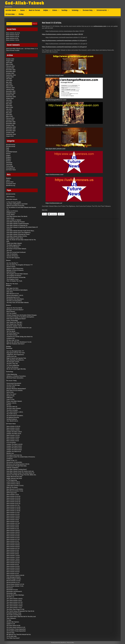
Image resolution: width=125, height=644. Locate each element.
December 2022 (11, 91)
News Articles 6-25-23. (13, 547)
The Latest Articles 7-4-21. (14, 608)
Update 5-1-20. (11, 624)
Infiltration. (10, 398)
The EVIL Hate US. (12, 407)
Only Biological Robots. (14, 577)
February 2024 (10, 66)
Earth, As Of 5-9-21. (12, 211)
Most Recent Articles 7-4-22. (15, 491)
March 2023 (10, 86)
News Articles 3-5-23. (13, 441)
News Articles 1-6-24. (13, 495)
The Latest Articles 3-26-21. (15, 599)
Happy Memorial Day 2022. (15, 477)
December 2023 (11, 70)
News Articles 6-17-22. (13, 539)
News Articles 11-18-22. (14, 511)
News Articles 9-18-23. (13, 570)
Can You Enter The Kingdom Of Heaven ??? (20, 265)
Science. (55, 10)
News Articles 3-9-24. (13, 520)
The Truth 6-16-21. (12, 414)
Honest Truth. (11, 396)
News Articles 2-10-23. (13, 428)
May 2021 (9, 113)
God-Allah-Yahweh (27, 3)
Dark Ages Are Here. (13, 288)
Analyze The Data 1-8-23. (14, 434)
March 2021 (10, 116)
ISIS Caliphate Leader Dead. (15, 238)
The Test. (9, 250)
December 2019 (11, 129)
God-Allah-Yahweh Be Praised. (16, 222)
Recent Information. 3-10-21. (15, 295)
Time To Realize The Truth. (14, 281)
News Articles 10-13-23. (14, 498)
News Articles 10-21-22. (14, 502)
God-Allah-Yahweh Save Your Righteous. (19, 233)
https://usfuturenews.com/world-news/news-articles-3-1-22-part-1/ (64, 41)
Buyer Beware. (11, 312)
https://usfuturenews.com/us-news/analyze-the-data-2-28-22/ (62, 34)
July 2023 (9, 79)
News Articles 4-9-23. (13, 527)
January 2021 (10, 120)
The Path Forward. (12, 335)
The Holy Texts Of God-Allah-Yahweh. (18, 303)
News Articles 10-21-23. (14, 504)
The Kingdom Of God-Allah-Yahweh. (17, 274)
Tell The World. (11, 331)
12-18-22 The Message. (13, 385)
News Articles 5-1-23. (13, 529)
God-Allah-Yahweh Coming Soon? (17, 469)
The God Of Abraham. (13, 247)
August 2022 (10, 98)
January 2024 (10, 68)
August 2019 (10, 136)
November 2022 (11, 93)
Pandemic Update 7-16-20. (14, 326)
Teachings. (65, 10)
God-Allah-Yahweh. (11, 10)
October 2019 (10, 133)
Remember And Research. (14, 591)
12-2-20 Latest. (11, 387)
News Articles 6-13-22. (13, 536)
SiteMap (21, 14)
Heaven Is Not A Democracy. (15, 268)
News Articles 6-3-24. (13, 550)
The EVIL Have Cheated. (14, 408)
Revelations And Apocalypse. (15, 299)
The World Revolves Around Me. (16, 277)
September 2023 (11, 75)
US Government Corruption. (15, 416)
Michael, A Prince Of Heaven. (15, 270)
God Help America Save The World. (17, 216)
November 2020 (11, 124)
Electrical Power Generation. (15, 378)
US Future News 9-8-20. (14, 626)
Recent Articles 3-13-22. (14, 581)
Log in (8, 180)
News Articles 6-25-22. (13, 545)
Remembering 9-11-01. (13, 297)
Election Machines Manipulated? (16, 389)
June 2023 (9, 80)
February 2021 (10, 118)
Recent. (9, 405)
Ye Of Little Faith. (12, 636)
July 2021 (9, 109)
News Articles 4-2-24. (13, 521)
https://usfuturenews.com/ (54, 175)
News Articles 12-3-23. (13, 514)
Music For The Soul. (34, 10)
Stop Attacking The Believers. (15, 360)
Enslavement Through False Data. (17, 466)
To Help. (9, 620)
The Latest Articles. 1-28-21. (15, 412)
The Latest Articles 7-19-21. (15, 606)
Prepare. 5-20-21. (12, 403)
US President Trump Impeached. (16, 629)
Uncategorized (10, 168)
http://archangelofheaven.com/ (56, 100)
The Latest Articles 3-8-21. (14, 600)
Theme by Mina (70, 643)
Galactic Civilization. (13, 468)
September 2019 (11, 134)
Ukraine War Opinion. (13, 622)
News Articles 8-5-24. (12, 38)
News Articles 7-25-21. (13, 559)
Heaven (8, 154)
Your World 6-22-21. (12, 421)
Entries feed (10, 182)
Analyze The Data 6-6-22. (14, 451)
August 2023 (10, 77)
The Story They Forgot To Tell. (16, 609)
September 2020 (11, 127)
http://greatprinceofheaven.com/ (56, 125)
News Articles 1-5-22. (13, 439)
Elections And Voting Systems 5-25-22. (18, 464)
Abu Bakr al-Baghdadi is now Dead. (17, 204)
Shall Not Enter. (11, 272)
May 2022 (9, 104)
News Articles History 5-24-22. (16, 575)
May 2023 (9, 82)
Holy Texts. (10, 292)
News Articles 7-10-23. (13, 556)
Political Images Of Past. (14, 579)
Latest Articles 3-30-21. (13, 484)
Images (8, 155)
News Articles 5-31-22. (13, 534)
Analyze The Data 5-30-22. (14, 446)
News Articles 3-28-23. (13, 430)
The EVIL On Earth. (12, 410)
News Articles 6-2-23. (13, 541)
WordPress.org (11, 185)
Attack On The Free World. (14, 308)
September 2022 (11, 97)
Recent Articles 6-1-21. (13, 582)
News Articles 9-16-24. (13, 35)
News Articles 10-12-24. (13, 33)
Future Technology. (12, 320)
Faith (8, 148)
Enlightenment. (11, 213)
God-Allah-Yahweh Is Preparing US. (17, 225)
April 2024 (9, 63)
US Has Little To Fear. (13, 340)
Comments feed (11, 184)
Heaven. (23, 10)
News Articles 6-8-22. (13, 554)
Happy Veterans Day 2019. (14, 478)
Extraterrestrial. (102, 10)
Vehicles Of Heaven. (13, 256)
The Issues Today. (88, 10)
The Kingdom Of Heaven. (14, 276)
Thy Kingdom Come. (13, 279)
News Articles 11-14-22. (14, 507)
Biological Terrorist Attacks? (15, 310)
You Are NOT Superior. (13, 258)
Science (9, 161)
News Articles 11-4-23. (13, 512)
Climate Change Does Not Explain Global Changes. (22, 315)
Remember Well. (11, 593)
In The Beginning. (12, 480)
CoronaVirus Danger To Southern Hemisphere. (20, 317)
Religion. (46, 10)
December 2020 (11, 122)
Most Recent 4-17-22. (13, 294)
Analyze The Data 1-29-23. (14, 432)
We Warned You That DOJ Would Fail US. (19, 634)
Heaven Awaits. (11, 267)
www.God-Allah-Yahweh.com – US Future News (20, 49)
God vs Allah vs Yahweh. (14, 220)
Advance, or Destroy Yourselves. (16, 376)
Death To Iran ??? (12, 460)
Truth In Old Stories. (13, 367)
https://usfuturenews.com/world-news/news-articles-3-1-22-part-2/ (64, 47)
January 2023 (10, 89)
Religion (9, 157)
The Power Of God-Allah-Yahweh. (17, 249)
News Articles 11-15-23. (14, 509)
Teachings (9, 163)
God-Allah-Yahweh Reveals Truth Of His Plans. (20, 231)
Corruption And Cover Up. (14, 455)
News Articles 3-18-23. (13, 437)
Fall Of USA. (10, 392)
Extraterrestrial (11, 145)
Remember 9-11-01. (12, 590)
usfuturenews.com (100, 26)
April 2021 (9, 115)
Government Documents (14, 383)
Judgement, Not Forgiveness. (15, 355)
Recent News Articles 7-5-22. (15, 586)
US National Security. (13, 417)
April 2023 (9, 84)
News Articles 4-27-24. (13, 523)
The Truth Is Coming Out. (14, 615)
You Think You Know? (13, 638)
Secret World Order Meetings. (15, 595)
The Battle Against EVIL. (14, 245)
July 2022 (9, 100)
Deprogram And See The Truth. (16, 353)
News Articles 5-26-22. (13, 530)
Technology (10, 166)
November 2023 (11, 72)
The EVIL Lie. (11, 597)
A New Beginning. (12, 374)
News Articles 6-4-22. (13, 552)
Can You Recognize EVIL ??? (15, 351)
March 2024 (10, 64)
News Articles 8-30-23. (13, 561)
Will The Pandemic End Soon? (16, 344)
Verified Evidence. (12, 419)
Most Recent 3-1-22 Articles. (15, 489)
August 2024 (10, 61)
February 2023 (10, 88)
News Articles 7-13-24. (13, 40)
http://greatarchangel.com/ (55, 75)
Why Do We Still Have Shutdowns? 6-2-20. (19, 342)
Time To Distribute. (12, 254)
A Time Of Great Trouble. (14, 202)
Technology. (75, 10)
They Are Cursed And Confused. (16, 252)
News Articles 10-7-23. (13, 505)
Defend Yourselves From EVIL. (16, 206)
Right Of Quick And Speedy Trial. (16, 358)
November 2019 (11, 131)
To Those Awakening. (13, 365)
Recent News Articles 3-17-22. (15, 584)
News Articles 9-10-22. (13, 566)
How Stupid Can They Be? (14, 322)
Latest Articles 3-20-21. (13, 482)
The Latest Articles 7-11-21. (15, 604)
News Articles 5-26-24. (13, 532)
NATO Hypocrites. (12, 493)
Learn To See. (11, 399)
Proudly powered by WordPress (59, 643)
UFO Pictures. (11, 197)
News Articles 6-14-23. (13, 538)
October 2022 (10, 95)
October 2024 (10, 59)
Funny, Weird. (11, 215)
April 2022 (9, 106)
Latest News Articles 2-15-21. (15, 486)
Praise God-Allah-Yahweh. (14, 401)
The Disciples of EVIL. (13, 362)
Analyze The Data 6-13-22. (14, 448)
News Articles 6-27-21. (13, 548)
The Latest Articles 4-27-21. (15, 602)
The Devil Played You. (13, 333)
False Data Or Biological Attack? (16, 319)
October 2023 (10, 73)
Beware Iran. (10, 453)
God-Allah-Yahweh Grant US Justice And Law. (20, 471)
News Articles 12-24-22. (14, 426)
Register (9, 178)
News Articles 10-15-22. (14, 500)
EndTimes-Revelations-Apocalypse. (17, 290)
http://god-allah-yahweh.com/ (55, 149)
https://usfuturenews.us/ (54, 203)
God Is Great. (11, 218)
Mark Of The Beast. (12, 487)
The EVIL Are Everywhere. (14, 301)
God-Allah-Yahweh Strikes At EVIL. (17, 236)
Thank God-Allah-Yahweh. (14, 243)
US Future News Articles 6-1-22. (16, 627)
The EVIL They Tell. (12, 364)
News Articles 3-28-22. (13, 518)
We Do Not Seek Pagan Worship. (16, 369)
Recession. (10, 588)
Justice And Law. (12, 356)
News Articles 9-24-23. (13, 572)
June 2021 (9, 111)
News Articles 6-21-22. (13, 543)
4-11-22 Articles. (11, 442)
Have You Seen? (11, 394)
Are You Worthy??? (12, 263)
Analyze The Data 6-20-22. (14, 450)
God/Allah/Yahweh (12, 152)
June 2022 (9, 102)
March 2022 (10, 107)
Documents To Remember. (14, 462)
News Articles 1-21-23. (13, 435)
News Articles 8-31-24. (13, 37)
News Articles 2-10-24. (13, 516)
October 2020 (10, 125)
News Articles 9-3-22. (13, 573)
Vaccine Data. (11, 633)
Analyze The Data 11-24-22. (15, 444)
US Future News (10, 14)
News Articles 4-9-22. (13, 525)
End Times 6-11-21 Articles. (15, 390)
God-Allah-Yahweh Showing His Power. (18, 234)
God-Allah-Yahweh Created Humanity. (18, 224)
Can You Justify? (12, 313)
